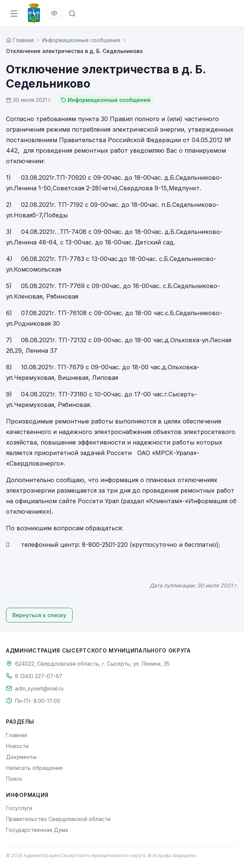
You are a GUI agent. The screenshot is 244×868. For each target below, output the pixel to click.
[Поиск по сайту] (72, 14)
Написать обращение (34, 768)
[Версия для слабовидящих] (54, 13)
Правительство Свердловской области (58, 819)
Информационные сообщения (81, 40)
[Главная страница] (20, 40)
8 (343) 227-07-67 (39, 676)
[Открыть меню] (14, 14)
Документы (21, 757)
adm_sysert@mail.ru (39, 688)
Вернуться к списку (39, 615)
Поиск (14, 779)
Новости (17, 746)
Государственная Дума (37, 830)
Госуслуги (19, 808)
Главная (17, 735)
